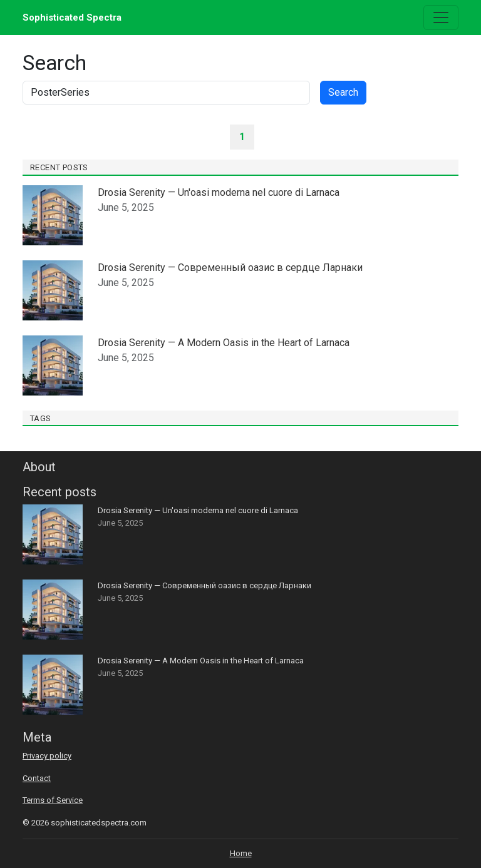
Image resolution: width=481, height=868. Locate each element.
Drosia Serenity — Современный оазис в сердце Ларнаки (230, 268)
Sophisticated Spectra (72, 18)
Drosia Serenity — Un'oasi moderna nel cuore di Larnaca (219, 192)
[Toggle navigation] (441, 18)
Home (241, 853)
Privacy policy (47, 756)
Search (343, 92)
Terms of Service (53, 800)
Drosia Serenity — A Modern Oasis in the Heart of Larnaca (224, 343)
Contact (37, 778)
